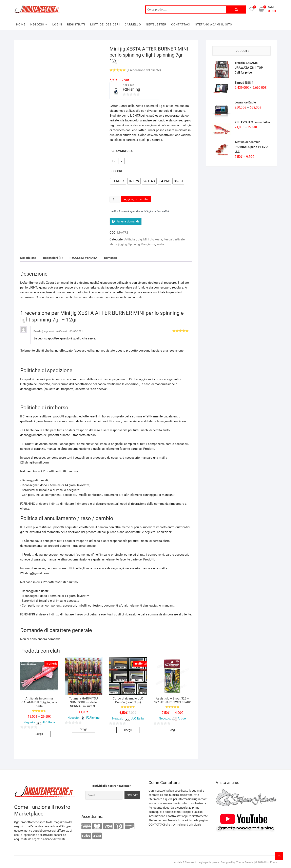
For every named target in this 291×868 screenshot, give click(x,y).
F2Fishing (131, 89)
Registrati (76, 24)
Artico (182, 718)
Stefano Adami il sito (214, 24)
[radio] (114, 161)
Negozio (37, 24)
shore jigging (118, 244)
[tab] (28, 258)
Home (21, 24)
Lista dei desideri (105, 24)
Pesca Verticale (174, 239)
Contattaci (181, 24)
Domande (110, 258)
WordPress (270, 862)
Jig (140, 239)
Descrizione (28, 258)
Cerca (236, 9)
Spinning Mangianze (142, 244)
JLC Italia (49, 722)
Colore (117, 171)
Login (57, 24)
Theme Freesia (245, 862)
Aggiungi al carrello (136, 199)
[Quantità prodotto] (115, 199)
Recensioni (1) (53, 258)
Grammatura (122, 151)
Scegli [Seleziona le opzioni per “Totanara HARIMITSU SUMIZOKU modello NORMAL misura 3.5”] (83, 729)
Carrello (133, 24)
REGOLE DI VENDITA (83, 258)
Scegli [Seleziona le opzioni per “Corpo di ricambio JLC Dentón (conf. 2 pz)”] (128, 730)
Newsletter (156, 24)
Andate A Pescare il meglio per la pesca (197, 862)
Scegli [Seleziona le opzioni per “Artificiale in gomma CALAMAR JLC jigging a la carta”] (39, 734)
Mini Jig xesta (153, 239)
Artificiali (130, 239)
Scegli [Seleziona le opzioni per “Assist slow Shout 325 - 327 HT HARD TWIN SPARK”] (172, 730)
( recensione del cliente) (144, 70)
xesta (160, 244)
